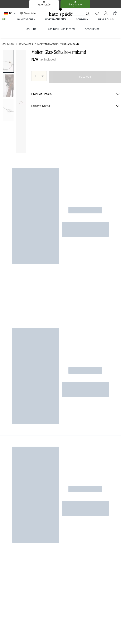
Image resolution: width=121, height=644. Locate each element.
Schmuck (8, 44)
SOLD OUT (85, 77)
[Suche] (71, 13)
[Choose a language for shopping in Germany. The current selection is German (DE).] (10, 13)
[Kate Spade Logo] (60, 13)
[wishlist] (21, 56)
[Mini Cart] (115, 13)
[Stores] (27, 13)
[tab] (44, 4)
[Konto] (106, 13)
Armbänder (26, 44)
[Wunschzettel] (97, 13)
